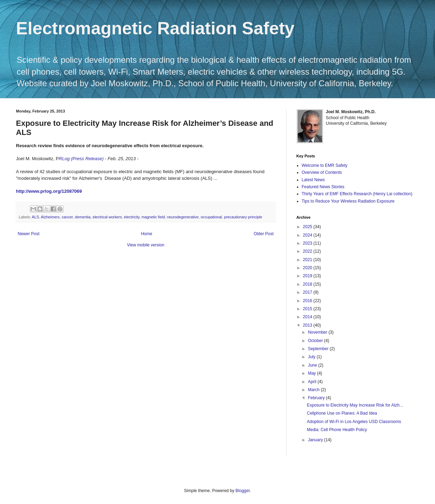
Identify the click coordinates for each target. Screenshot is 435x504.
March (314, 390)
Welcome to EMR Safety (325, 165)
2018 (308, 284)
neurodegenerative (183, 217)
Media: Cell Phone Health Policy (337, 430)
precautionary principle (243, 217)
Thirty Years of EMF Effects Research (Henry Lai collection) (357, 194)
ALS (35, 217)
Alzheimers (50, 217)
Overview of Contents (322, 172)
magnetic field (153, 217)
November (318, 332)
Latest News (313, 180)
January (316, 440)
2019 (308, 276)
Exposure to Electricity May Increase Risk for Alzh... (355, 405)
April (312, 382)
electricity (132, 217)
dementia (83, 217)
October (316, 341)
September (319, 349)
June (313, 365)
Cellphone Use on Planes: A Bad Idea (342, 413)
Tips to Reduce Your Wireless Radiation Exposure (348, 201)
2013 (308, 325)
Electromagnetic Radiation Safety (155, 28)
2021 (308, 260)
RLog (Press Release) (81, 159)
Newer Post (29, 234)
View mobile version (146, 245)
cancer (67, 217)
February (317, 398)
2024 (308, 235)
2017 (308, 292)
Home (147, 234)
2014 (308, 317)
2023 (308, 243)
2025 (308, 227)
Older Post (264, 234)
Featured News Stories (323, 187)
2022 (308, 251)
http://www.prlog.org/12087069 (49, 191)
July (312, 357)
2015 (308, 309)
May (312, 373)
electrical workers (107, 217)
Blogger (243, 491)
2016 (308, 301)
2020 (308, 268)
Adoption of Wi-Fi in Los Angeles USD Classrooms (354, 422)
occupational (211, 217)
